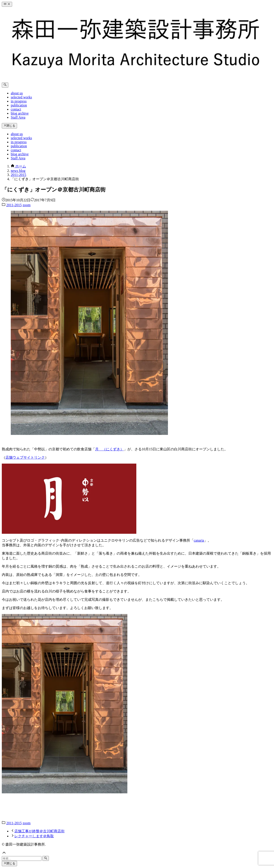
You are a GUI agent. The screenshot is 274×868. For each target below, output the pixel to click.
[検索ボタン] (5, 85)
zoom (27, 205)
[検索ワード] (22, 858)
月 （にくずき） (109, 449)
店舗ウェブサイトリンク (25, 457)
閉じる (9, 126)
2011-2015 (14, 205)
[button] (137, 853)
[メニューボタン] (7, 4)
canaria (199, 540)
